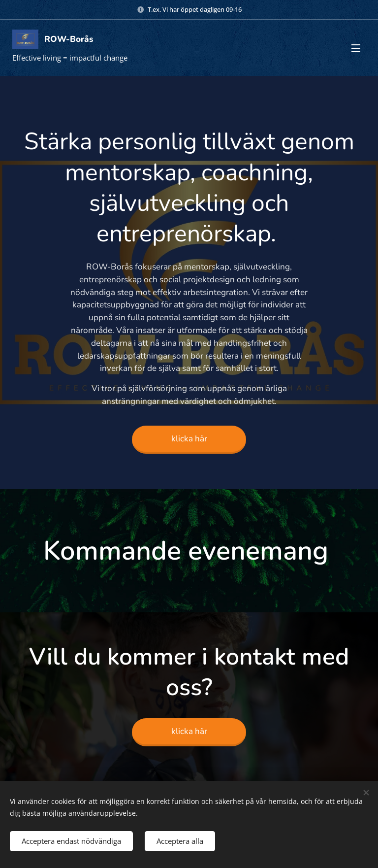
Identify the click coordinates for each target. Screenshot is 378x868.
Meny (356, 48)
